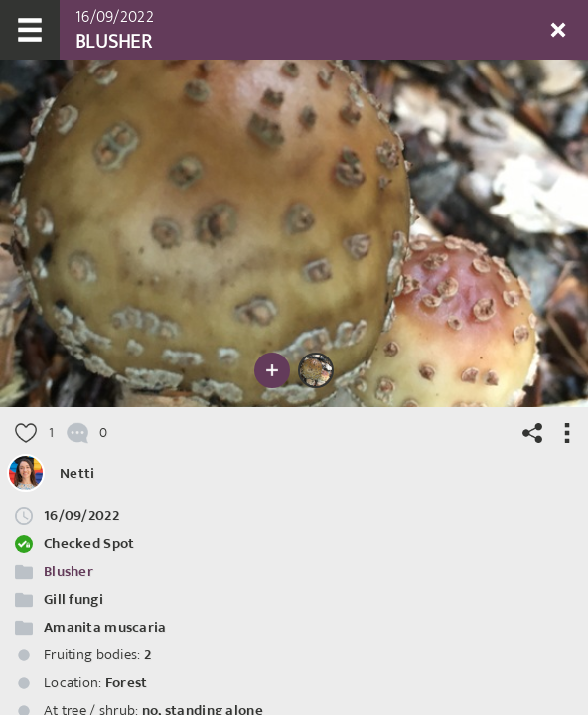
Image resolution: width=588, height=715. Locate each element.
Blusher (69, 572)
